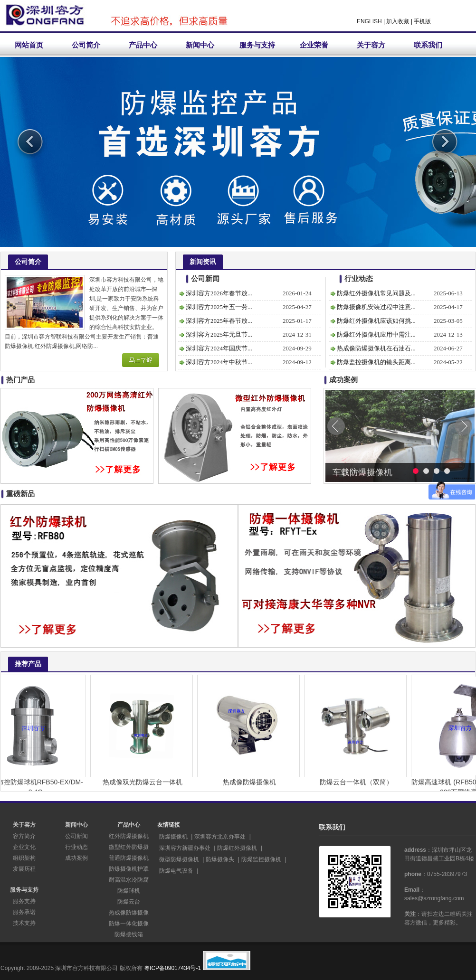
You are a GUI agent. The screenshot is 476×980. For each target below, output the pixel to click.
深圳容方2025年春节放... (219, 321)
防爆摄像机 (173, 837)
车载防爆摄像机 (362, 472)
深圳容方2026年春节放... (219, 293)
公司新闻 (76, 836)
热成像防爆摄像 (129, 913)
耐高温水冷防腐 (129, 880)
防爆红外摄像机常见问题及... (376, 293)
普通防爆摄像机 (129, 858)
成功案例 (76, 858)
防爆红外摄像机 (237, 848)
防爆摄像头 (220, 859)
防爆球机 (129, 891)
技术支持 (24, 923)
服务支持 (24, 901)
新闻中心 (200, 45)
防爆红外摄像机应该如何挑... (376, 321)
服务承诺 (24, 912)
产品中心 (143, 45)
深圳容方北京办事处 (220, 837)
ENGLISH (369, 21)
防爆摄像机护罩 (129, 869)
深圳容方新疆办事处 (185, 848)
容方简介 (24, 836)
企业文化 (24, 847)
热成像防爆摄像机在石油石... (376, 348)
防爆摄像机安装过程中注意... (376, 307)
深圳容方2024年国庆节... (219, 348)
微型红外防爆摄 (129, 847)
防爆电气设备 (176, 871)
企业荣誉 (314, 45)
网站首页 (29, 45)
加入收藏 (398, 21)
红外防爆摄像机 (129, 836)
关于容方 (371, 45)
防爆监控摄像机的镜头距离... (376, 362)
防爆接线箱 (129, 934)
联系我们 (428, 45)
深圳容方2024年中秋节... (219, 362)
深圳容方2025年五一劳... (219, 307)
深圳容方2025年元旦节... (219, 335)
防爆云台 (129, 902)
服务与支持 (257, 45)
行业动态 (76, 847)
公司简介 (86, 45)
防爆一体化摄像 (129, 923)
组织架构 (24, 858)
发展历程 (24, 869)
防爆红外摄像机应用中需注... (376, 335)
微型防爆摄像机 (179, 859)
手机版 (422, 21)
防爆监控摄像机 (261, 859)
